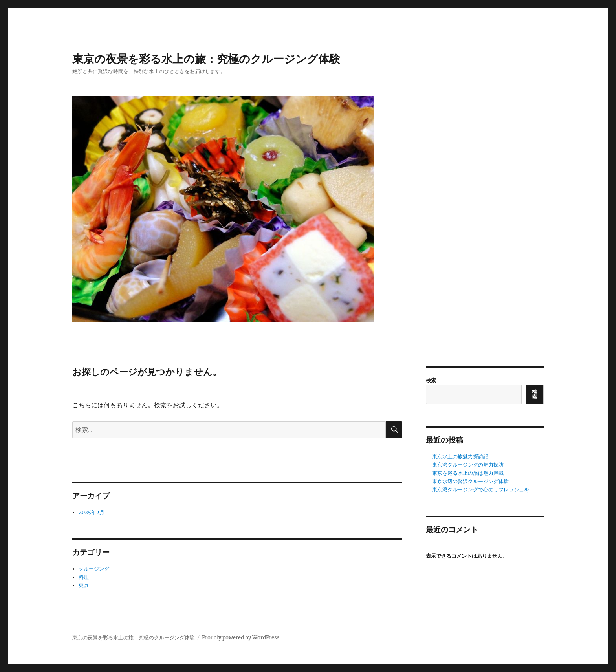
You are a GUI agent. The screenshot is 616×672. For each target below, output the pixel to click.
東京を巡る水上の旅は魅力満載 (468, 473)
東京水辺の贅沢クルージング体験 (470, 481)
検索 (431, 380)
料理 (84, 577)
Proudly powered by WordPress (241, 638)
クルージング (94, 569)
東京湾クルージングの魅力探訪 (468, 465)
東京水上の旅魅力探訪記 (460, 457)
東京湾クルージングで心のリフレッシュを (481, 490)
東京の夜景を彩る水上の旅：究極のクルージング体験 (206, 59)
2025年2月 (92, 512)
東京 (84, 585)
